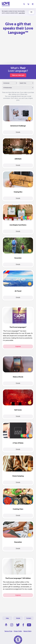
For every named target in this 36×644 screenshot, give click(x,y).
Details (18, 132)
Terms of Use (8, 631)
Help (7, 618)
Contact (29, 618)
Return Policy (28, 631)
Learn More (22, 13)
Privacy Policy (18, 631)
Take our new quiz (18, 75)
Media (18, 618)
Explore (18, 346)
